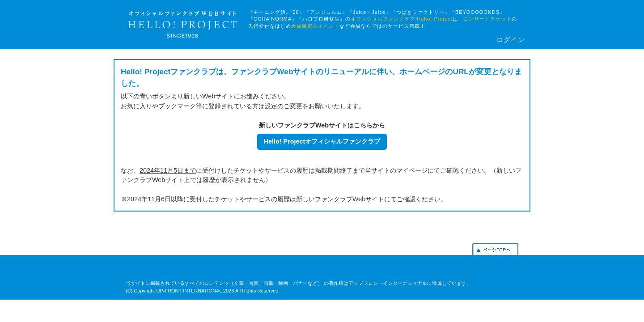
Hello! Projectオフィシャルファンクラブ (322, 141)
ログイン (511, 40)
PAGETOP (495, 249)
